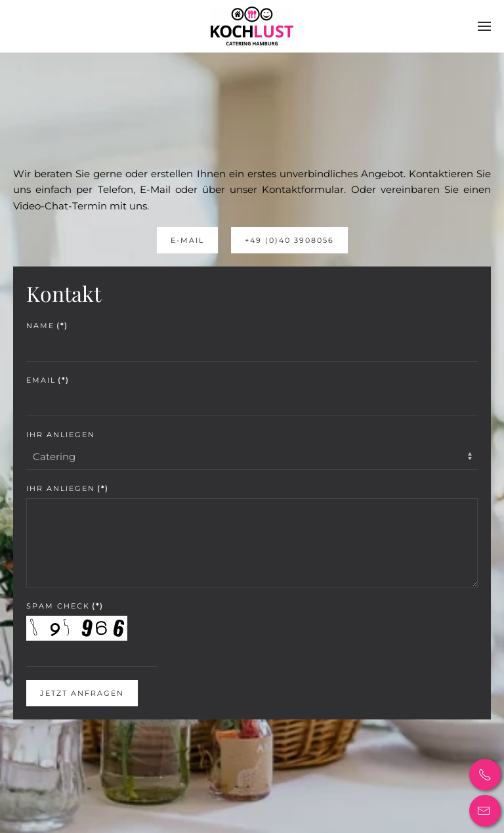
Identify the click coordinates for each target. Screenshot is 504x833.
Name (47, 326)
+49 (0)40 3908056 (289, 240)
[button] (484, 26)
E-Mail (187, 240)
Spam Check (65, 606)
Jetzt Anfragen (82, 693)
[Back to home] (252, 26)
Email (48, 380)
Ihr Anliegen (61, 435)
